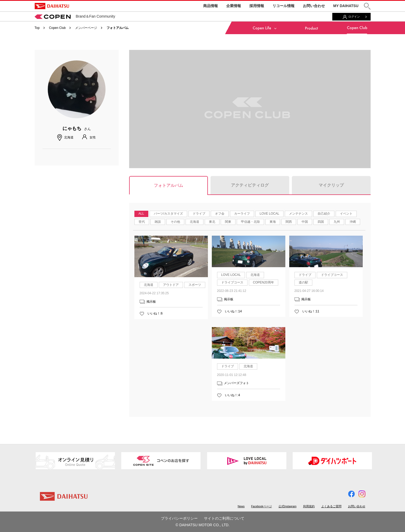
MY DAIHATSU (346, 6)
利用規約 (309, 506)
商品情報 (211, 6)
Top (37, 28)
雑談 (158, 222)
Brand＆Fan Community (75, 16)
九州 (337, 222)
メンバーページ (86, 28)
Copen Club (57, 28)
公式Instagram (288, 506)
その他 (175, 222)
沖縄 (353, 222)
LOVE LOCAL (269, 214)
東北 (212, 222)
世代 (142, 222)
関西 (289, 222)
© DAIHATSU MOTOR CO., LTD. (203, 525)
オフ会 (220, 214)
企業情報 (234, 6)
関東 (228, 222)
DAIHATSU (52, 6)
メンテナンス (298, 214)
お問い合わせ (314, 6)
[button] (367, 6)
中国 (305, 222)
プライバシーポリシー (179, 518)
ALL (141, 214)
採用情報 (257, 6)
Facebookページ (262, 506)
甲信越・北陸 (250, 222)
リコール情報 (283, 6)
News (241, 506)
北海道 (194, 222)
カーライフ (242, 214)
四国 (321, 222)
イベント (346, 214)
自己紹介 (324, 214)
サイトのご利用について (224, 518)
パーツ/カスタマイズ (168, 214)
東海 (273, 222)
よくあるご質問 (331, 506)
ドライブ (199, 214)
